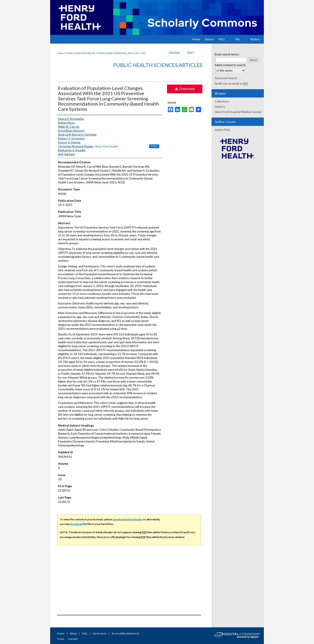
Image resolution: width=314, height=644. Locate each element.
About (73, 633)
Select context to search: (230, 65)
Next (190, 52)
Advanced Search (226, 78)
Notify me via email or (231, 84)
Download (185, 89)
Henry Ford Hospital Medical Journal (238, 112)
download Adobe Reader (127, 519)
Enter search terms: (227, 54)
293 (144, 53)
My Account (99, 633)
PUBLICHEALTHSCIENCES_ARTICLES (119, 53)
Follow (154, 146)
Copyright (73, 639)
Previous (175, 52)
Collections (222, 101)
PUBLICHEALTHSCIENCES (81, 53)
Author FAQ (222, 130)
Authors (220, 107)
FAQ (85, 633)
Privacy (61, 639)
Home (60, 53)
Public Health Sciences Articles (158, 65)
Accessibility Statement (125, 633)
